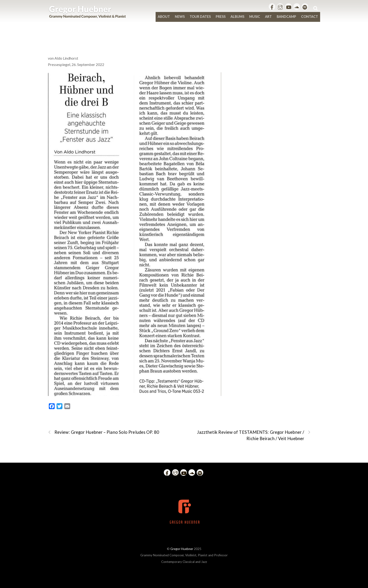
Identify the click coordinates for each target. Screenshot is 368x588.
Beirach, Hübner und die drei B (184, 40)
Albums (237, 17)
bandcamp (286, 17)
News (180, 17)
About (164, 17)
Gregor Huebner (182, 549)
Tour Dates (200, 17)
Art (268, 17)
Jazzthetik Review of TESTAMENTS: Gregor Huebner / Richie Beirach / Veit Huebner (254, 435)
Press (221, 17)
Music (255, 17)
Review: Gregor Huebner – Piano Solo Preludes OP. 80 (103, 432)
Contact (310, 17)
